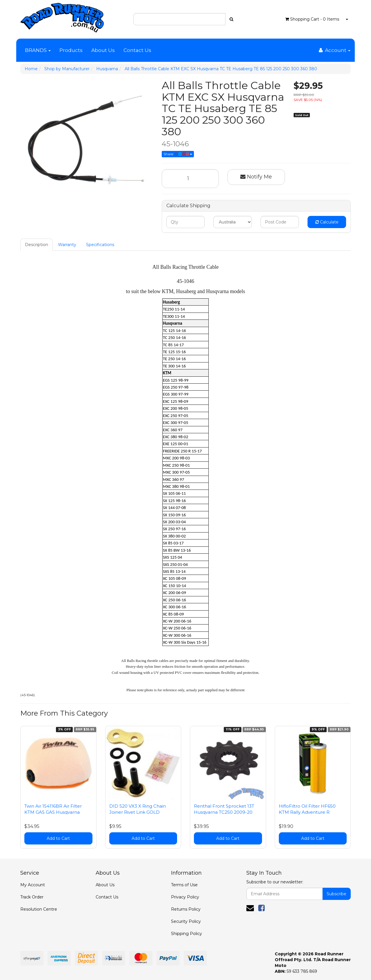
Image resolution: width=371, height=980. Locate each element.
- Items (312, 19)
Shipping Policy (187, 934)
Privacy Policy (185, 897)
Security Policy (186, 921)
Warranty (67, 245)
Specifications (100, 245)
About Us (103, 50)
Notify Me (256, 177)
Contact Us (137, 50)
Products (71, 50)
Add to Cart (58, 838)
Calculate (327, 222)
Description (37, 245)
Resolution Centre (39, 909)
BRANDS (38, 50)
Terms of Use (184, 885)
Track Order (32, 897)
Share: (178, 154)
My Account (33, 885)
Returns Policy (186, 909)
